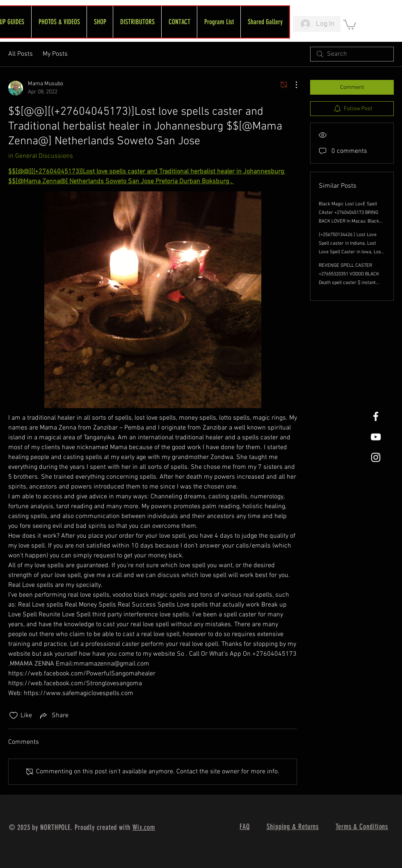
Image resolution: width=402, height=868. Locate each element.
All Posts (21, 54)
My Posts (55, 54)
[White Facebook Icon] (376, 416)
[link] (350, 24)
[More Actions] (292, 85)
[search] (352, 54)
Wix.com (144, 827)
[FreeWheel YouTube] (376, 437)
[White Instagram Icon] (376, 457)
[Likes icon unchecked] (14, 716)
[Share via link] (54, 716)
